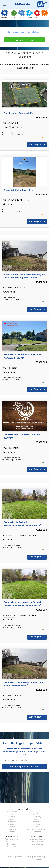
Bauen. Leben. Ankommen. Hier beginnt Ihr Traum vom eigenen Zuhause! (24, 276)
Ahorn (12, 832)
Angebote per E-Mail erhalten (24, 766)
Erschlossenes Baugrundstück (19, 113)
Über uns (11, 857)
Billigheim (12, 822)
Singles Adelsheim (37, 844)
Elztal (37, 827)
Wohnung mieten (12, 839)
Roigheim (37, 812)
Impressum (41, 859)
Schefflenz (37, 814)
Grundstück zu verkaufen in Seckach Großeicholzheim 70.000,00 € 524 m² (23, 604)
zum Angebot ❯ (37, 144)
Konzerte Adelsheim (37, 839)
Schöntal (37, 822)
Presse (19, 857)
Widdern (37, 819)
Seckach (12, 814)
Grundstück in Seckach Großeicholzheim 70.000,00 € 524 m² (22, 524)
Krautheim (37, 832)
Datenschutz (38, 857)
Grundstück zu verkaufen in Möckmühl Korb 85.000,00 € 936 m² (24, 684)
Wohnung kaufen (12, 841)
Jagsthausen (12, 824)
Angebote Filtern (24, 40)
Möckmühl (12, 819)
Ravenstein (12, 817)
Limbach (12, 827)
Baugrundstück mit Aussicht (18, 190)
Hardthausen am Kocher (37, 829)
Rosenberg (37, 817)
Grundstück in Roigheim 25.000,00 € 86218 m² (22, 436)
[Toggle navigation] (5, 4)
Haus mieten (12, 844)
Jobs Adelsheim (37, 841)
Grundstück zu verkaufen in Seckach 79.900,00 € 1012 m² (23, 356)
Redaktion (27, 857)
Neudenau (12, 829)
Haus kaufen (12, 846)
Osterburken (12, 812)
